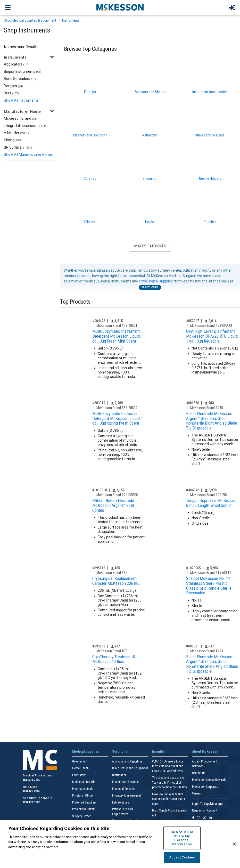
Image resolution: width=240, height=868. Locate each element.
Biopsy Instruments (23, 71)
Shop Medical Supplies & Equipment (30, 20)
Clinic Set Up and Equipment (130, 768)
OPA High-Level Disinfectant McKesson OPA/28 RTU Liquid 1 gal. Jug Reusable (212, 336)
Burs (11, 93)
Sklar (13, 140)
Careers (197, 793)
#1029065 (193, 568)
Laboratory (79, 775)
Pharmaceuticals (83, 789)
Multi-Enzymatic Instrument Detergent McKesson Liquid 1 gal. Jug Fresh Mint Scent (118, 336)
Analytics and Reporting (127, 761)
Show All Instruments (21, 100)
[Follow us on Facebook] (193, 818)
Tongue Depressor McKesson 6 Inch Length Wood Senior (211, 503)
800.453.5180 (31, 802)
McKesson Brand (21, 118)
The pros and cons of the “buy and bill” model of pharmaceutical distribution (169, 782)
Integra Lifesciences (25, 126)
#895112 (99, 568)
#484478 (99, 321)
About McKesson (205, 751)
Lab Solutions (121, 802)
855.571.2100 (31, 780)
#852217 (193, 321)
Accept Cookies (182, 857)
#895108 (99, 646)
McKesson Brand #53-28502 (117, 408)
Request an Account (205, 810)
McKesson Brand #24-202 (209, 495)
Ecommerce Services (125, 782)
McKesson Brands (84, 782)
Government (80, 761)
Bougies (13, 86)
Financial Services (124, 789)
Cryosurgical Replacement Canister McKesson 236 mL (116, 581)
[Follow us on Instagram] (198, 818)
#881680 (193, 403)
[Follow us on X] (204, 818)
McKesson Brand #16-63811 (211, 573)
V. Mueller (16, 133)
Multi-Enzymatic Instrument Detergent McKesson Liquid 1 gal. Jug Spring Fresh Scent (118, 418)
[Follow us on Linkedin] (210, 818)
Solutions (120, 751)
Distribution (119, 775)
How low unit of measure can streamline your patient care (169, 799)
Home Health (80, 768)
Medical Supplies (86, 751)
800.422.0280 (31, 791)
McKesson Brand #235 (207, 408)
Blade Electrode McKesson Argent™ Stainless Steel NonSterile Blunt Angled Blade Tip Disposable (212, 421)
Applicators (16, 64)
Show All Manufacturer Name (28, 155)
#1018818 (100, 490)
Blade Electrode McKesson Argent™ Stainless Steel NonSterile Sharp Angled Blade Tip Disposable (212, 664)
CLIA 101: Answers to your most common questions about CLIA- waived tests (168, 766)
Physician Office (82, 796)
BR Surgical (18, 147)
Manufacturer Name (22, 111)
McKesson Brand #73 (112, 651)
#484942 (193, 490)
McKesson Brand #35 (112, 573)
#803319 (99, 403)
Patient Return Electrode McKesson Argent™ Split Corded (113, 505)
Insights (159, 751)
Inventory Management (126, 796)
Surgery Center (81, 816)
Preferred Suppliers (84, 802)
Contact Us (199, 773)
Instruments (71, 20)
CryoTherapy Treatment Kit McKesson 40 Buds (115, 659)
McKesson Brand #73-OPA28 (211, 326)
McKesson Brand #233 (207, 651)
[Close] (234, 844)
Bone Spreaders (20, 79)
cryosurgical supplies (156, 281)
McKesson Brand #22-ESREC (117, 495)
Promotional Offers (84, 809)
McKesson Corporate (205, 787)
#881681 (193, 646)
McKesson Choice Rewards (209, 780)
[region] (120, 844)
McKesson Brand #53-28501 (117, 326)
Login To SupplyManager (208, 804)
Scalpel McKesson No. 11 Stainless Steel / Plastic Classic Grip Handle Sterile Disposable (209, 586)
